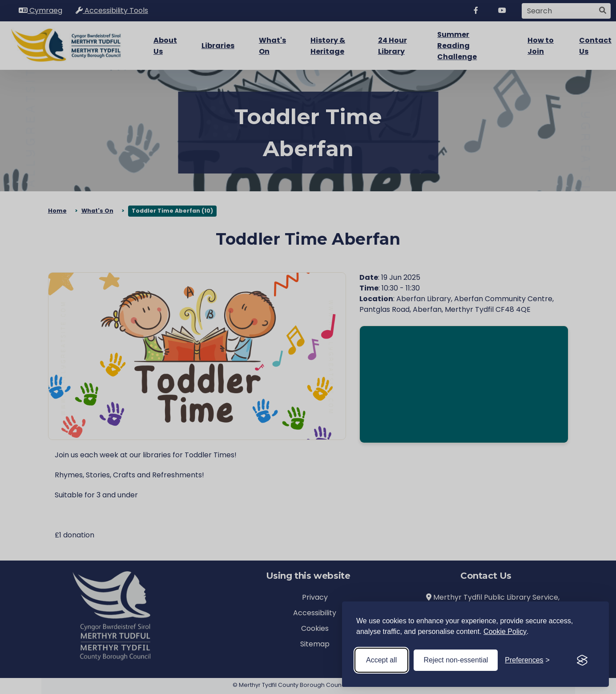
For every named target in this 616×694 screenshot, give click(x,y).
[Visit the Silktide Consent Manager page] (582, 660)
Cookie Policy (505, 631)
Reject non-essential (456, 660)
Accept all (381, 660)
